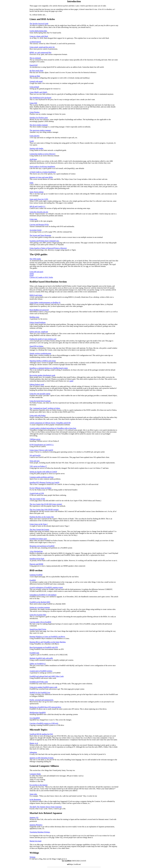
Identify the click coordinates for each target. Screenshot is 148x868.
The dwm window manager (39, 125)
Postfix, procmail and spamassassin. (42, 700)
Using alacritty (35, 136)
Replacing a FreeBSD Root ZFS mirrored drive (45, 707)
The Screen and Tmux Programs (40, 235)
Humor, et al (34, 743)
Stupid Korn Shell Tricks (38, 629)
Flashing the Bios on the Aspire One (42, 517)
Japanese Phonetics (36, 825)
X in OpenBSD (35, 718)
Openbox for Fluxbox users (39, 118)
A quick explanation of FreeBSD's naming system (46, 587)
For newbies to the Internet (39, 785)
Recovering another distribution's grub (42, 375)
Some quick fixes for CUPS (39, 199)
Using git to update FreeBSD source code (43, 687)
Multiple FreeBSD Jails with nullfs (41, 658)
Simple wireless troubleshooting (40, 353)
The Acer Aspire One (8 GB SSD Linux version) (46, 504)
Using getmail (34, 87)
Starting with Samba (36, 148)
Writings (32, 857)
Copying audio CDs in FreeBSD (40, 622)
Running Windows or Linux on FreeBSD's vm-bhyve (47, 637)
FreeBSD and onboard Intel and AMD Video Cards (47, 676)
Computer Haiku (35, 774)
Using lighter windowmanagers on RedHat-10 (45, 302)
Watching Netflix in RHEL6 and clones (43, 361)
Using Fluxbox (35, 112)
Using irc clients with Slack (39, 36)
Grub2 (32, 141)
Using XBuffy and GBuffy (39, 92)
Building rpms (34, 317)
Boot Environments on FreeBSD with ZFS (44, 647)
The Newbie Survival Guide (39, 24)
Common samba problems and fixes (42, 477)
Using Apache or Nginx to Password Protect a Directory (48, 248)
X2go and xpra (35, 461)
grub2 (71, 381)
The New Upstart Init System (39, 530)
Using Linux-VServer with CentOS (41, 450)
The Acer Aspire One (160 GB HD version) (44, 510)
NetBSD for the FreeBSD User (40, 693)
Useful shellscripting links (38, 31)
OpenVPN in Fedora (36, 346)
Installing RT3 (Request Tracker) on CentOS (44, 482)
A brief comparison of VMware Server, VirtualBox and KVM (50, 423)
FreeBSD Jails (34, 653)
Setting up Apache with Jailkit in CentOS (43, 472)
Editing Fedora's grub (37, 384)
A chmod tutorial (35, 42)
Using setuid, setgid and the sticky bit (42, 47)
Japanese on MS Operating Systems (42, 758)
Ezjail (32, 275)
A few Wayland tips (36, 551)
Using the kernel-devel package (40, 401)
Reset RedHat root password (39, 310)
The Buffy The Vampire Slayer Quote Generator (46, 807)
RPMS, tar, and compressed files (40, 52)
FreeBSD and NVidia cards (39, 682)
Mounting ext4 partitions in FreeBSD (42, 546)
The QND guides (35, 259)
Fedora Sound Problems (38, 322)
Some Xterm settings (37, 192)
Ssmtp (32, 274)
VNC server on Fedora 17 (38, 466)
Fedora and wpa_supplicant (39, 332)
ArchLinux (33, 159)
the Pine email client (36, 71)
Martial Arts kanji (36, 841)
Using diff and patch (36, 272)
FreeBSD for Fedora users (38, 539)
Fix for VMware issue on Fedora (40, 488)
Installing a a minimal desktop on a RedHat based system (49, 368)
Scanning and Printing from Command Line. (44, 241)
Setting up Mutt (35, 76)
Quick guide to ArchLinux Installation (42, 167)
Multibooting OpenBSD (38, 713)
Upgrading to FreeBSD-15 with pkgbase (43, 595)
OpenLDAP (34, 65)
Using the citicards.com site (39, 212)
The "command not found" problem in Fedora (45, 408)
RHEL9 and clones (36, 295)
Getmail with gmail (36, 81)
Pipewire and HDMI (36, 564)
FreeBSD (33, 580)
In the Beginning (35, 799)
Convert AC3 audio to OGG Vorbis (41, 277)
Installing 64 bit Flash (37, 559)
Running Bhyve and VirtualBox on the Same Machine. (48, 642)
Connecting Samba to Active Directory (43, 154)
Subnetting (33, 752)
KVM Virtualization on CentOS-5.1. (42, 445)
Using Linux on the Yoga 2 (39, 524)
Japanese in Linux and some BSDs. (41, 177)
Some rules (33, 794)
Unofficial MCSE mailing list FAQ (41, 734)
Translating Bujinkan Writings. (40, 832)
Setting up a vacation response (40, 607)
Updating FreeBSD (36, 575)
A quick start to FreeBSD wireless (41, 671)
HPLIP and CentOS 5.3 (37, 206)
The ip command (35, 58)
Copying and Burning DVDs (39, 225)
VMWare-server (35, 439)
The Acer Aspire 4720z (37, 499)
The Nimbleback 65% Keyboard (40, 98)
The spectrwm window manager (40, 130)
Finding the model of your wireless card (43, 339)
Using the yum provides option (40, 394)
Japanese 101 (34, 817)
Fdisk (31, 183)
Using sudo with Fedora (38, 415)
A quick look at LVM (37, 493)
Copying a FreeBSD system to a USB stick (44, 723)
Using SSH (33, 103)
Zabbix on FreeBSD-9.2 (38, 664)
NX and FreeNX (35, 455)
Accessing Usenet (36, 230)
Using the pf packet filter (38, 615)
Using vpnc (33, 219)
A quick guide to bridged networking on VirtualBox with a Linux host (53, 428)
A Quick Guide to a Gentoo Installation (43, 172)
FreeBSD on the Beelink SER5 (40, 602)
